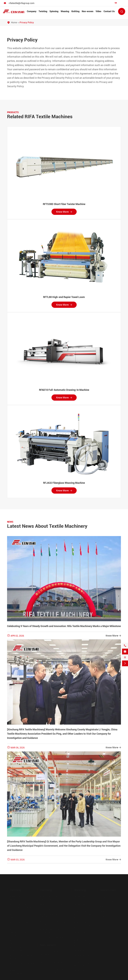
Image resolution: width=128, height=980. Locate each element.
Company (32, 11)
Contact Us (109, 11)
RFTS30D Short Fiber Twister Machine (64, 204)
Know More (64, 212)
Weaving (65, 11)
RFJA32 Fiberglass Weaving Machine (64, 483)
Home (14, 23)
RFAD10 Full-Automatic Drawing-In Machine (64, 390)
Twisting (43, 11)
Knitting (75, 11)
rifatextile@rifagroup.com (22, 3)
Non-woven (88, 11)
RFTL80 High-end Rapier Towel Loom (64, 297)
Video (98, 11)
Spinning (54, 11)
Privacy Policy (27, 23)
